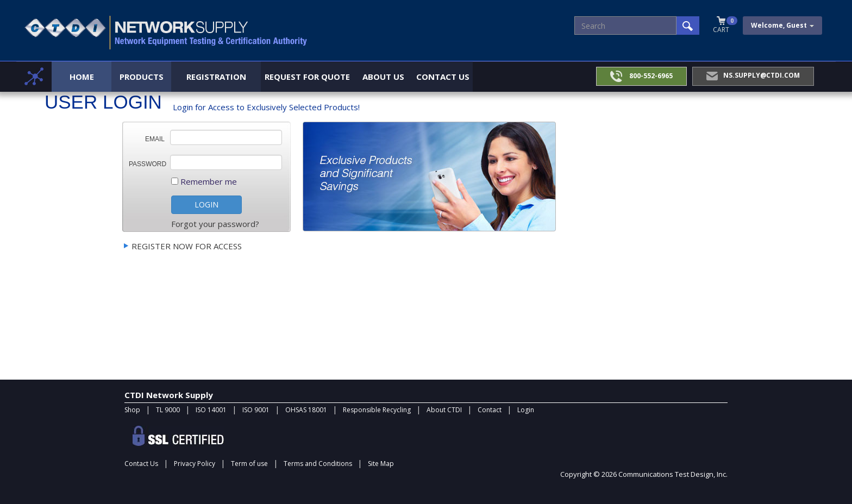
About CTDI (444, 410)
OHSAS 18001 (306, 410)
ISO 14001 (211, 410)
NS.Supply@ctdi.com (753, 75)
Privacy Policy (195, 464)
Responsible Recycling (377, 410)
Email (155, 139)
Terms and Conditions (318, 464)
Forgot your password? (215, 224)
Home (82, 77)
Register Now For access (187, 246)
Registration (216, 77)
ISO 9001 (256, 410)
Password (148, 164)
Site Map (381, 464)
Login (526, 410)
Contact (490, 410)
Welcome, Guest (782, 25)
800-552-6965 (641, 76)
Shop (132, 410)
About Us (383, 77)
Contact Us (443, 77)
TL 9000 (168, 410)
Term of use (249, 464)
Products (142, 77)
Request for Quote (307, 77)
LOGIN (206, 204)
